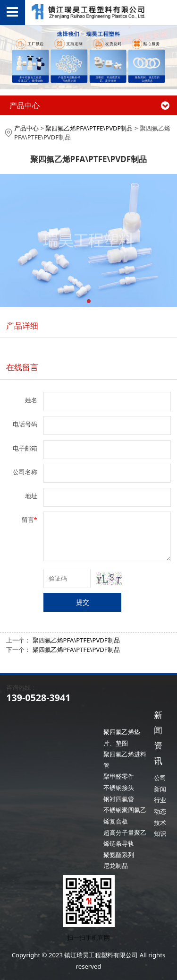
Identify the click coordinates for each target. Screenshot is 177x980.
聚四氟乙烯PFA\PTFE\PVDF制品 (89, 128)
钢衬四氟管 (119, 799)
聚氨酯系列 (119, 855)
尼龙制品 (116, 866)
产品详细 (22, 325)
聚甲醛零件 (119, 776)
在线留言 (22, 367)
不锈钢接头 (119, 788)
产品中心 (26, 128)
